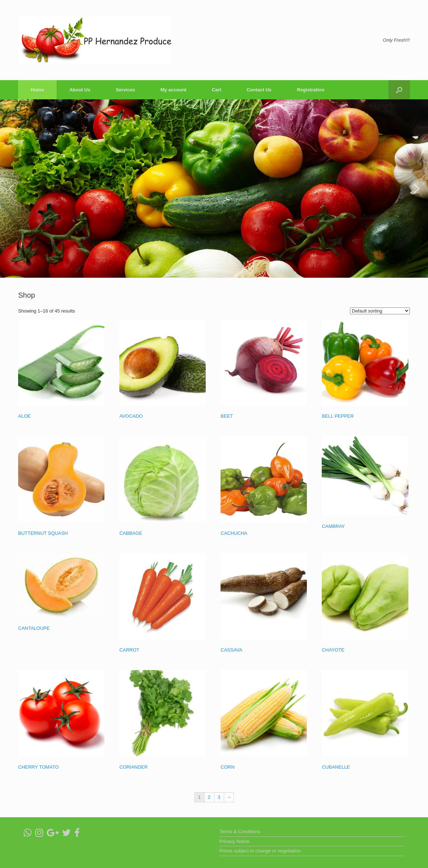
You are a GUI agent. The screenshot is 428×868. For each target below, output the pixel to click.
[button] (11, 189)
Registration (311, 90)
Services (125, 90)
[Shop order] (380, 311)
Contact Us (259, 90)
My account (173, 90)
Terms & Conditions (240, 832)
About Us (80, 90)
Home (37, 90)
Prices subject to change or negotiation (260, 851)
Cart (217, 90)
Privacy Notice (234, 841)
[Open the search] (399, 90)
